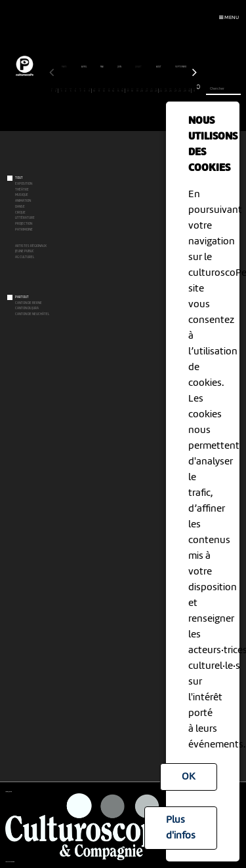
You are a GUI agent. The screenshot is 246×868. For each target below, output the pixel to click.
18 (133, 90)
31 (195, 90)
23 (156, 90)
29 (185, 90)
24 (161, 90)
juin (120, 67)
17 (128, 90)
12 (104, 90)
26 (171, 90)
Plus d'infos (181, 828)
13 (109, 90)
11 (99, 90)
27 (175, 90)
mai (102, 67)
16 (123, 90)
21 (147, 90)
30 (190, 90)
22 (152, 90)
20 (142, 90)
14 (114, 90)
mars (65, 67)
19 (137, 90)
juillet (139, 67)
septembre (181, 67)
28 (180, 90)
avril (84, 67)
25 (166, 90)
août (159, 67)
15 (118, 90)
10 (95, 90)
